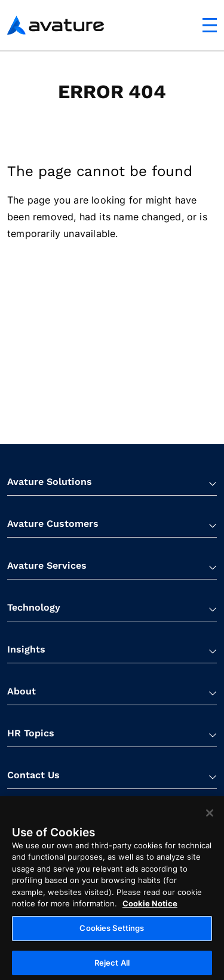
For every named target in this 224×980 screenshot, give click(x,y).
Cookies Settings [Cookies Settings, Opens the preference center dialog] (112, 935)
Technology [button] (34, 607)
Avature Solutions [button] (50, 482)
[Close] (210, 820)
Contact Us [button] (33, 775)
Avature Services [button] (47, 565)
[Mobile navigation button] (210, 25)
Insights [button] (26, 649)
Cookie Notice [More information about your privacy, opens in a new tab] (150, 911)
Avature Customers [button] (53, 524)
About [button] (22, 691)
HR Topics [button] (31, 733)
